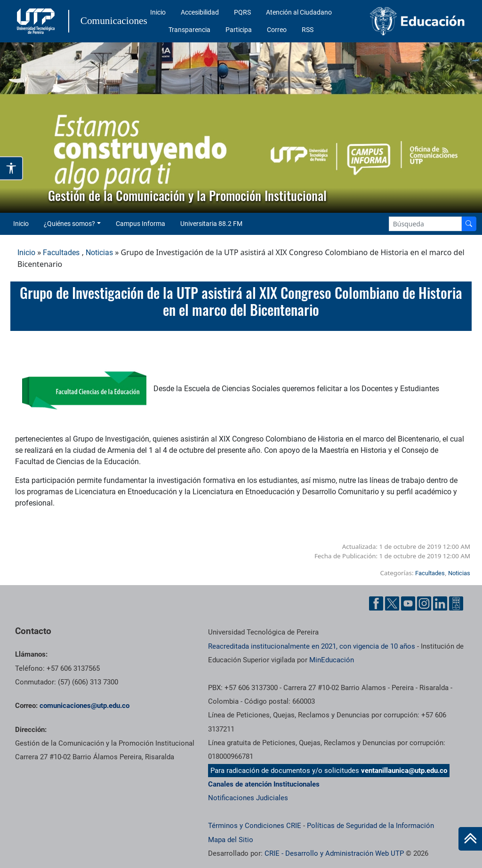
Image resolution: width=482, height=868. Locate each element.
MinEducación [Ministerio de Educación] (332, 660)
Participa (239, 30)
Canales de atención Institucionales (264, 784)
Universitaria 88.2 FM (211, 224)
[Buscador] (469, 224)
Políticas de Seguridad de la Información (370, 826)
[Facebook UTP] (376, 603)
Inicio (158, 12)
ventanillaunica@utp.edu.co (404, 771)
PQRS (242, 12)
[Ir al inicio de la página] (470, 839)
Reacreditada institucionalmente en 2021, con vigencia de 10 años (312, 646)
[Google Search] (425, 224)
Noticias (99, 253)
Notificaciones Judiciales (248, 798)
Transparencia (189, 30)
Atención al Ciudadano (299, 12)
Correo (277, 30)
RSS (308, 30)
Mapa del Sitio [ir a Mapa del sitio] (231, 840)
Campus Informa (141, 224)
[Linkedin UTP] (440, 603)
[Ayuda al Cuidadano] (456, 603)
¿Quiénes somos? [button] (69, 224)
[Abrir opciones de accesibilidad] (12, 168)
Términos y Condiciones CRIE (255, 826)
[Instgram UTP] (424, 603)
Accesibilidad (200, 12)
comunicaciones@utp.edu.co (84, 706)
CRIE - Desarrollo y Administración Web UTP (334, 853)
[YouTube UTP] (408, 603)
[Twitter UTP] (392, 603)
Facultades (61, 253)
